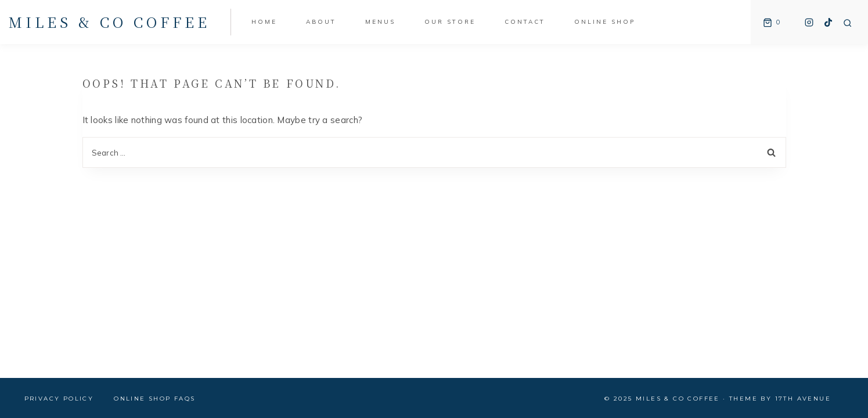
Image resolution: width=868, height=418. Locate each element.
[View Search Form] (848, 23)
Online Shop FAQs (154, 399)
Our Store (450, 22)
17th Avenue (803, 399)
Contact (525, 22)
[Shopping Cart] (770, 22)
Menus (380, 22)
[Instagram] (809, 22)
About (321, 22)
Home (264, 22)
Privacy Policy (59, 399)
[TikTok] (829, 22)
